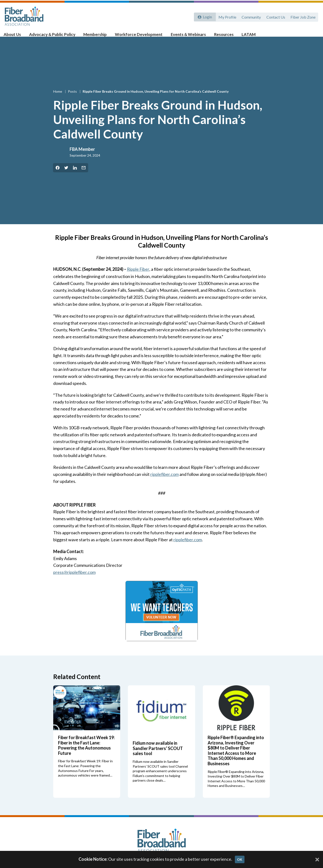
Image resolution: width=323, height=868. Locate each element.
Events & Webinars (186, 37)
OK (240, 859)
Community (250, 16)
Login (207, 16)
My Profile (226, 16)
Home (58, 99)
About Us (17, 37)
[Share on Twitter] (66, 175)
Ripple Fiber (138, 277)
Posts (73, 99)
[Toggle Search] (312, 37)
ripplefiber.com (165, 482)
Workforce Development (139, 37)
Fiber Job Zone (303, 16)
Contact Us (275, 16)
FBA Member (82, 157)
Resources (221, 37)
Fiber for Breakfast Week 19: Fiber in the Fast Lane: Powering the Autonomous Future (86, 753)
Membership (97, 37)
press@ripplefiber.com (75, 580)
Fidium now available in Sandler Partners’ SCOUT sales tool (158, 755)
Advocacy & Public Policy (55, 37)
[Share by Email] (84, 175)
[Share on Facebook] (58, 175)
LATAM (245, 37)
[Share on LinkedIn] (75, 175)
